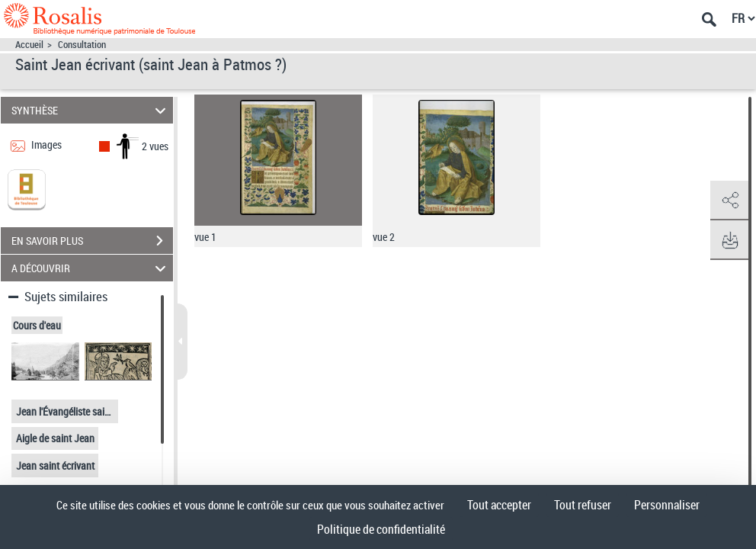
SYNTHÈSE (91, 110)
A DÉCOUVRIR (91, 268)
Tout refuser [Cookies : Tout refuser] (583, 505)
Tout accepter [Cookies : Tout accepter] (499, 505)
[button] (729, 201)
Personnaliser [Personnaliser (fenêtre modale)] (667, 505)
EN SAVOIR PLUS (92, 241)
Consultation (82, 45)
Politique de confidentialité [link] (381, 529)
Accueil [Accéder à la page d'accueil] (29, 45)
